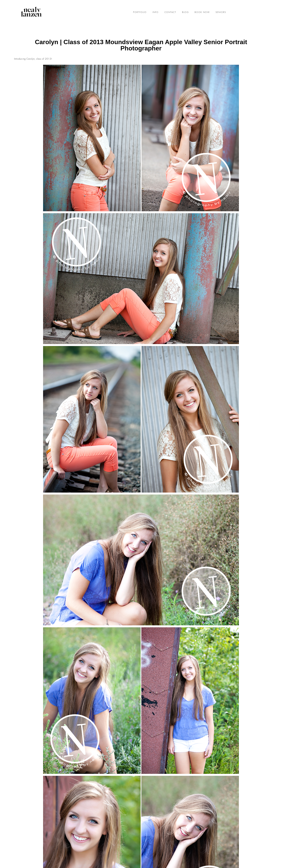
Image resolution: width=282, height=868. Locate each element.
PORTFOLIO (140, 12)
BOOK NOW (202, 12)
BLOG (185, 12)
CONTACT (170, 12)
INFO (156, 12)
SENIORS (221, 12)
